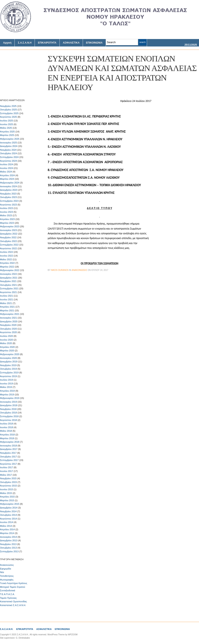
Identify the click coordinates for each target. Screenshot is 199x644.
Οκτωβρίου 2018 (8, 413)
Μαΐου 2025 (6, 128)
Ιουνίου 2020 (7, 340)
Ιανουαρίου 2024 (8, 186)
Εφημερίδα (5, 569)
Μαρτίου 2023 (7, 223)
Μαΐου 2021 (6, 303)
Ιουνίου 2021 (7, 299)
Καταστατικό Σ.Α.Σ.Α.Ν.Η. (13, 605)
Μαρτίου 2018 (7, 438)
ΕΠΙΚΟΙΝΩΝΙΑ (94, 43)
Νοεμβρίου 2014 (8, 511)
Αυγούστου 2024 (8, 161)
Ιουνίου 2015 (7, 489)
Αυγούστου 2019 (8, 376)
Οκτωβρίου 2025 (8, 110)
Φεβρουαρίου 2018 (10, 442)
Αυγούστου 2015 (8, 486)
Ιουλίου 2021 (7, 296)
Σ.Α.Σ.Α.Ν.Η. (7, 629)
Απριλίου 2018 (7, 435)
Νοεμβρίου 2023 (8, 194)
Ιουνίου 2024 (7, 168)
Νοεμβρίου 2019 (8, 365)
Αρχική (7, 43)
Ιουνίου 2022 (7, 256)
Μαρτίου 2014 (7, 533)
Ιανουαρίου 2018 (8, 446)
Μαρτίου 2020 (7, 351)
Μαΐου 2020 (6, 343)
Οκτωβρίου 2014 (8, 515)
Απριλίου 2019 (7, 391)
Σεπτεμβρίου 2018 (9, 416)
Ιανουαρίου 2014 (8, 537)
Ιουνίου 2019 (7, 384)
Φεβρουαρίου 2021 (10, 314)
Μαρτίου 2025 (7, 135)
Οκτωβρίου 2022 (8, 241)
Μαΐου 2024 (6, 172)
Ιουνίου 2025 (7, 124)
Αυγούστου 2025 (8, 117)
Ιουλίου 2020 (7, 336)
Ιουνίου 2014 (7, 522)
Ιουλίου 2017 (7, 467)
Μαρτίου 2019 (7, 395)
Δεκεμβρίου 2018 (9, 405)
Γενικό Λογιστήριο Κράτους (14, 583)
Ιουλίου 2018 (7, 424)
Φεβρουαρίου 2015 (10, 504)
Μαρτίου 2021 (7, 310)
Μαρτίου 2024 (7, 179)
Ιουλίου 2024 (7, 164)
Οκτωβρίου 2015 (8, 482)
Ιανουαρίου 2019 (8, 402)
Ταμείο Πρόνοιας (8, 598)
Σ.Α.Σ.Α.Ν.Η (25, 43)
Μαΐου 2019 (6, 387)
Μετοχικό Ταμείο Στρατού (13, 587)
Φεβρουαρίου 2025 (10, 139)
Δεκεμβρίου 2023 (9, 190)
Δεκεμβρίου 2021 (9, 278)
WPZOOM (73, 635)
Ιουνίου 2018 (7, 427)
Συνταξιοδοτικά (8, 590)
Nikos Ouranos (60, 270)
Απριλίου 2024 (7, 175)
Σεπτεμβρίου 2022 (9, 245)
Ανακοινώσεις (7, 565)
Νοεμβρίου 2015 (8, 478)
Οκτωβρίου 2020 (8, 329)
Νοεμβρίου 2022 (8, 237)
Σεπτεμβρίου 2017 (9, 460)
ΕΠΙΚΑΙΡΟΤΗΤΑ (47, 43)
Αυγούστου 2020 (8, 332)
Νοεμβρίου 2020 (8, 325)
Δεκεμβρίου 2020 (9, 321)
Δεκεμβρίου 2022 (9, 234)
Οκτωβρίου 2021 (8, 285)
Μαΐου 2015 (6, 493)
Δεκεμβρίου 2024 (9, 146)
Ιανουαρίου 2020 (8, 358)
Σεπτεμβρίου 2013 (9, 551)
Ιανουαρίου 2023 (8, 230)
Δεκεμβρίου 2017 (9, 449)
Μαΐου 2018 (6, 431)
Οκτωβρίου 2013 (8, 548)
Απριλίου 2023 (7, 219)
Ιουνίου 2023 (7, 212)
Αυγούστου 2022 (8, 248)
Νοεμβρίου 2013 (8, 544)
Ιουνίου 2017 (7, 471)
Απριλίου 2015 (7, 497)
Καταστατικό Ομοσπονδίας (13, 601)
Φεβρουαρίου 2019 (10, 398)
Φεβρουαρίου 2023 (10, 226)
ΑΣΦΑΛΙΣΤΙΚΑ (71, 43)
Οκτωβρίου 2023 (8, 197)
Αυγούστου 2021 (8, 292)
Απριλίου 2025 (7, 132)
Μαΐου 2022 (6, 259)
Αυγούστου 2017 (8, 464)
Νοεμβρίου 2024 (8, 150)
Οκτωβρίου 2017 (8, 457)
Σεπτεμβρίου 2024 (9, 157)
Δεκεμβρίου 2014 (9, 508)
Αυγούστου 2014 (8, 519)
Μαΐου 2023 (6, 215)
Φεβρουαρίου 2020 (10, 354)
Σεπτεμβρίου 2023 (9, 201)
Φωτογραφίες (7, 580)
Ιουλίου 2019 (7, 380)
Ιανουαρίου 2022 (8, 274)
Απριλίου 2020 (7, 347)
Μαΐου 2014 (6, 526)
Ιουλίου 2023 (7, 208)
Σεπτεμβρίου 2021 (9, 288)
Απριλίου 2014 (7, 529)
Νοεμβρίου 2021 (8, 281)
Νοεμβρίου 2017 (8, 453)
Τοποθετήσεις (7, 576)
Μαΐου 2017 (6, 475)
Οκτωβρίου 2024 (8, 153)
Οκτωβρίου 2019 (8, 369)
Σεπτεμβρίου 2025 (9, 113)
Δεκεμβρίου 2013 (9, 540)
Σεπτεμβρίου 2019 (9, 373)
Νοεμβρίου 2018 (8, 409)
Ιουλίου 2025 (7, 121)
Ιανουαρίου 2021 (8, 318)
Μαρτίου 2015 (7, 500)
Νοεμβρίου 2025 (8, 106)
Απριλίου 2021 (7, 307)
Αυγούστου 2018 (8, 420)
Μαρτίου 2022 (7, 267)
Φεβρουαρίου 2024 (10, 183)
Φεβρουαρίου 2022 (10, 270)
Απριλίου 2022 (7, 263)
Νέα (2, 572)
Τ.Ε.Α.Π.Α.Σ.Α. (7, 594)
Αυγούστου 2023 (8, 205)
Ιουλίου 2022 (7, 252)
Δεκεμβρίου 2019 (9, 362)
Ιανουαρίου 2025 (8, 143)
